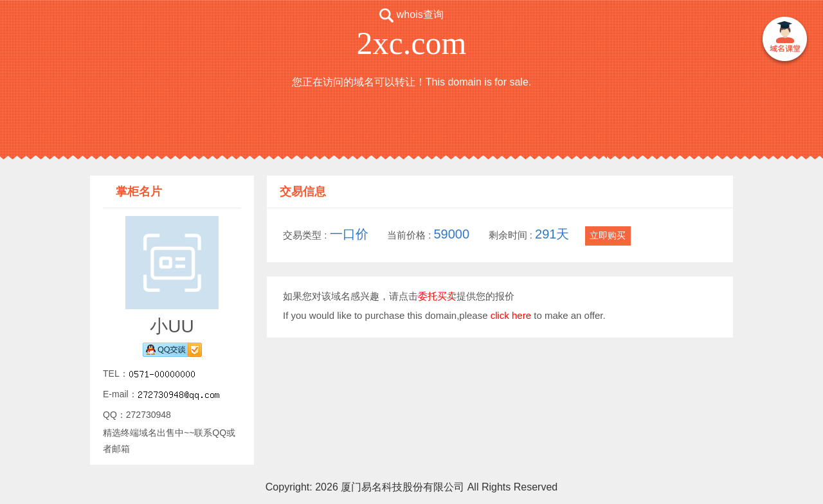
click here (511, 315)
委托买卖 (437, 296)
